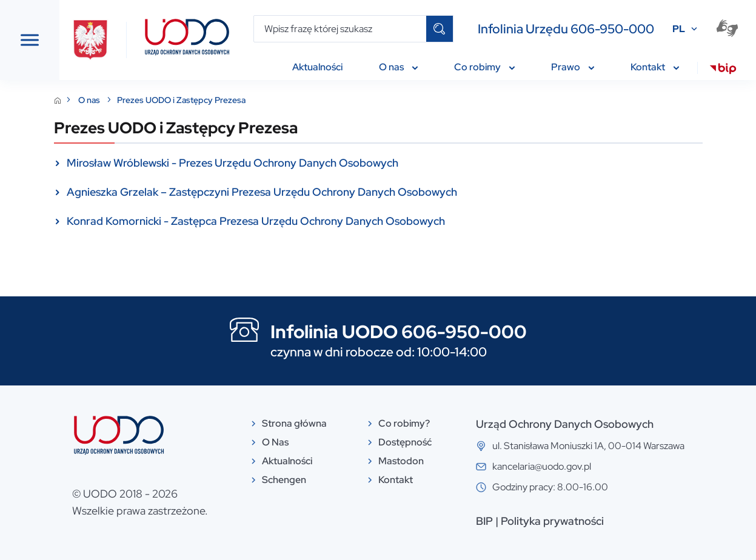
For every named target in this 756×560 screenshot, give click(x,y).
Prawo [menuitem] (573, 67)
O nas (227, 100)
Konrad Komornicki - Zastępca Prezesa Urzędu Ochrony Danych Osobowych (393, 221)
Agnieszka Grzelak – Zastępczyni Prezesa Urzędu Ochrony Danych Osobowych (399, 192)
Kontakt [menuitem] (655, 67)
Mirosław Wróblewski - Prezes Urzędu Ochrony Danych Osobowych (370, 163)
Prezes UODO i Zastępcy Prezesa (318, 100)
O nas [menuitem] (398, 67)
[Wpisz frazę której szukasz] (341, 29)
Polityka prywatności (606, 521)
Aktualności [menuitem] (317, 67)
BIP (538, 521)
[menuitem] (723, 70)
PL (679, 29)
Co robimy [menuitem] (484, 67)
